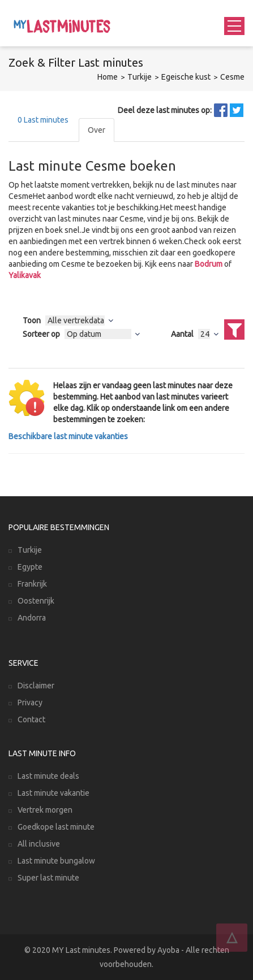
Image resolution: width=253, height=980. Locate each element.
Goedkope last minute (56, 827)
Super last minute (48, 878)
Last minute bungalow (56, 861)
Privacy (30, 703)
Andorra (32, 618)
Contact (31, 719)
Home (108, 77)
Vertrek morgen (45, 810)
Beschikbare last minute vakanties (68, 436)
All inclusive (39, 844)
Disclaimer (36, 686)
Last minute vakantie (53, 793)
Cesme (232, 77)
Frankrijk (32, 584)
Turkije (140, 77)
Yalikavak (25, 275)
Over (97, 130)
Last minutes (43, 120)
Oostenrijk (36, 601)
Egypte (30, 567)
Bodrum (209, 264)
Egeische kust (186, 77)
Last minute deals (48, 776)
